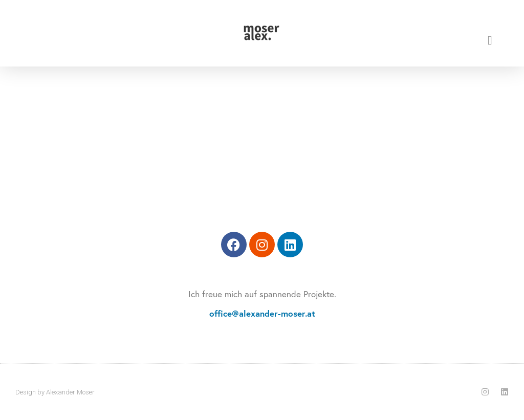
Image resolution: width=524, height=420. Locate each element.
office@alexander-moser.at (262, 313)
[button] (490, 40)
